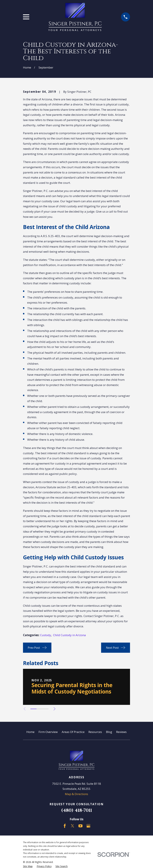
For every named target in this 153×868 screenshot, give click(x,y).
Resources (95, 732)
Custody (46, 635)
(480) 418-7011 (77, 810)
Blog (109, 732)
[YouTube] (80, 826)
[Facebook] (65, 826)
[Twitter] (73, 826)
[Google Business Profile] (88, 826)
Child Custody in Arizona (69, 635)
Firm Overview (48, 732)
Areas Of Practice (73, 732)
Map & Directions (76, 794)
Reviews (121, 732)
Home (30, 732)
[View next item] (56, 709)
